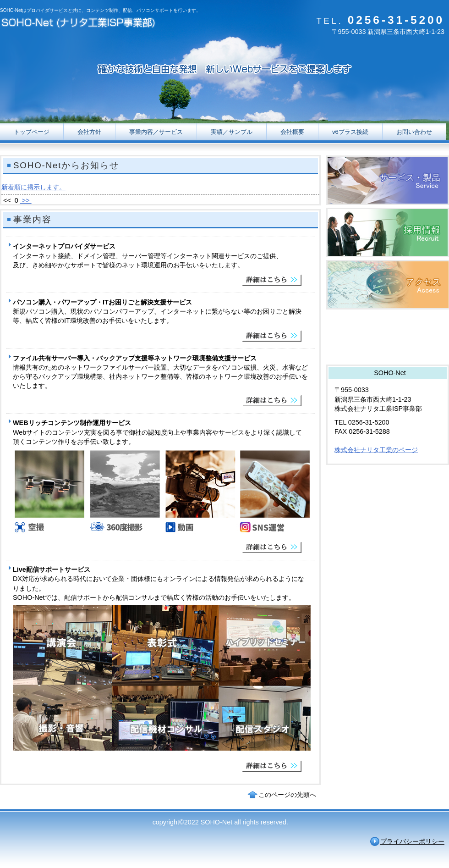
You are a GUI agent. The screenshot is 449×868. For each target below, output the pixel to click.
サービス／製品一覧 (388, 180)
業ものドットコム (388, 337)
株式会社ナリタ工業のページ (376, 450)
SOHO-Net (92, 24)
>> (26, 200)
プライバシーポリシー (412, 841)
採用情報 (388, 232)
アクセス (388, 285)
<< (7, 200)
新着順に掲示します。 (33, 187)
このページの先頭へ (287, 795)
